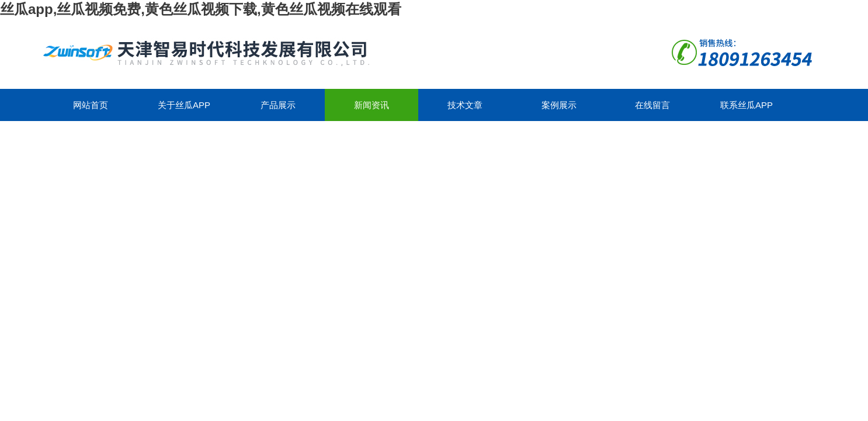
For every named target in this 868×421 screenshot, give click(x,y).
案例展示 (559, 105)
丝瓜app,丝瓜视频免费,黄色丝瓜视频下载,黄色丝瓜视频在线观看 (201, 9)
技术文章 (465, 105)
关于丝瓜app (184, 105)
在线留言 (652, 105)
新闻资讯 (371, 105)
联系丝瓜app (747, 105)
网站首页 (91, 105)
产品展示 (278, 105)
